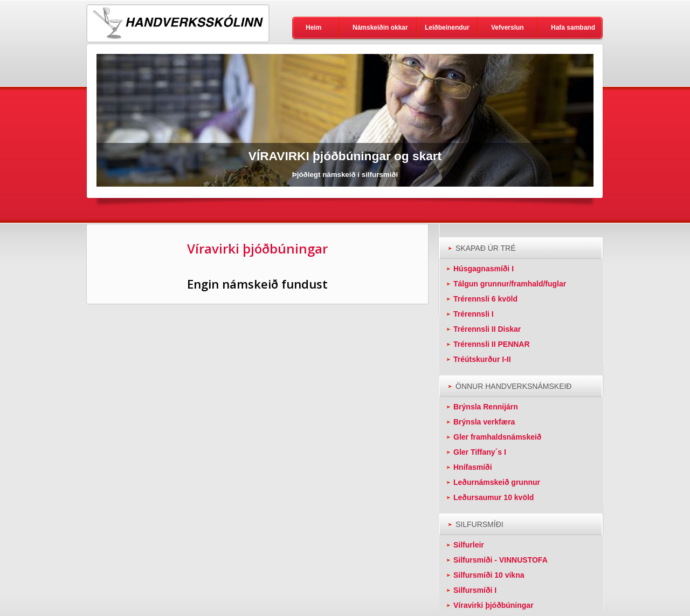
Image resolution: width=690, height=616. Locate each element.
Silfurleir (469, 545)
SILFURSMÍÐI (479, 524)
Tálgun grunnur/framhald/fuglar (510, 284)
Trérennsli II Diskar (487, 329)
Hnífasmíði (473, 467)
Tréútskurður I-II (482, 359)
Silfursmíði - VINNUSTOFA (501, 560)
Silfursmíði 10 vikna (489, 575)
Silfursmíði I (475, 590)
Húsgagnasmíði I (484, 269)
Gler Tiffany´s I (480, 452)
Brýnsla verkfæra (484, 422)
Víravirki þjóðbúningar (494, 605)
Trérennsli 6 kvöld (485, 299)
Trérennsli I (474, 314)
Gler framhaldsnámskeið (497, 437)
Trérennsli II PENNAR (492, 344)
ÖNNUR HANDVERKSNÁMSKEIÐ (513, 386)
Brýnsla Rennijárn (486, 407)
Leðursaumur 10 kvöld (494, 497)
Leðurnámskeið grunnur (497, 482)
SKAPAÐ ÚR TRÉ (486, 248)
